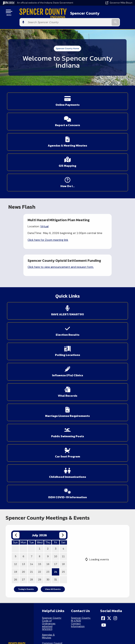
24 (56, 401)
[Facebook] (103, 447)
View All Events (53, 418)
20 (23, 401)
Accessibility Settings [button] (99, 611)
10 (56, 385)
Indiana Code (34, 623)
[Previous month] (16, 364)
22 (40, 401)
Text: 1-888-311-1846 (34, 585)
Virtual (29, 180)
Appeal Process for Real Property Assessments (52, 489)
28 (31, 408)
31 (56, 408)
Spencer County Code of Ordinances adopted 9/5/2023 (52, 452)
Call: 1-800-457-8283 (34, 579)
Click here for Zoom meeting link (33, 197)
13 (23, 393)
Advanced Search (98, 560)
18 (63, 393)
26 (15, 408)
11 (63, 385)
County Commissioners (51, 479)
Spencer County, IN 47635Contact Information (81, 451)
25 (63, 401)
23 (48, 401)
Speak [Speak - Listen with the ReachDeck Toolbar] (98, 627)
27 (23, 408)
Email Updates (34, 616)
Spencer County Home (67, 39)
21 (31, 401)
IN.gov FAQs (99, 579)
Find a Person (34, 567)
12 (15, 393)
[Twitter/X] (109, 447)
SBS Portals (49, 522)
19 (15, 401)
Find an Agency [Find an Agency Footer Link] (34, 573)
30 (48, 408)
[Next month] (63, 364)
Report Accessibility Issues (98, 617)
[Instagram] (115, 447)
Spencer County (75, 12)
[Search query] (113, 13)
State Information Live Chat (34, 554)
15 (40, 393)
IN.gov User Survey (99, 554)
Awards (34, 635)
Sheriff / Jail (49, 517)
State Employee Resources (98, 585)
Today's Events (26, 418)
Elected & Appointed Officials (48, 508)
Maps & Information (34, 604)
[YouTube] (104, 454)
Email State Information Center (34, 560)
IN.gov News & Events (34, 610)
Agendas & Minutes (48, 465)
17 (56, 393)
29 (40, 408)
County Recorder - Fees (52, 498)
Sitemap (99, 573)
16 (48, 393)
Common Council (52, 472)
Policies (98, 567)
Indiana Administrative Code (34, 629)
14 (31, 393)
